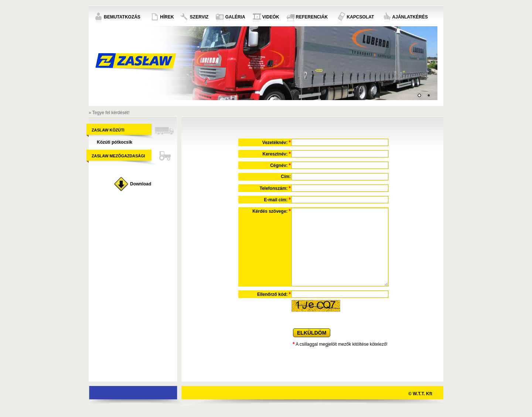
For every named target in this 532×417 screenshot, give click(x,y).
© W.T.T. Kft (420, 394)
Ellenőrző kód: (274, 294)
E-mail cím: (277, 199)
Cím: (286, 177)
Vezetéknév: (277, 142)
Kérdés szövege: (272, 211)
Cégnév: (280, 165)
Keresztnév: (277, 154)
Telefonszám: (275, 188)
